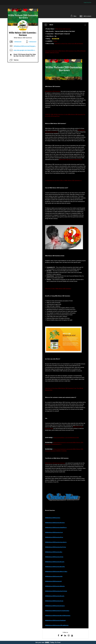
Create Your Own (87, 3)
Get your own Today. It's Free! (48, 642)
